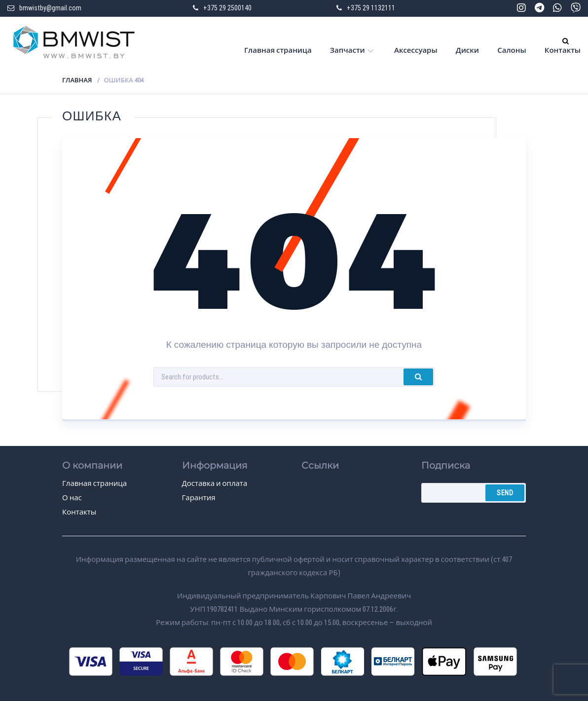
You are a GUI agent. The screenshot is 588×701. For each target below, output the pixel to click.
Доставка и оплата (215, 483)
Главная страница (278, 50)
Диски (467, 50)
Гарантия (199, 498)
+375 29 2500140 (227, 8)
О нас (72, 498)
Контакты (563, 50)
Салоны (512, 50)
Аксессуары (416, 50)
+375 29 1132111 (371, 8)
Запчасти (348, 50)
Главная (77, 80)
